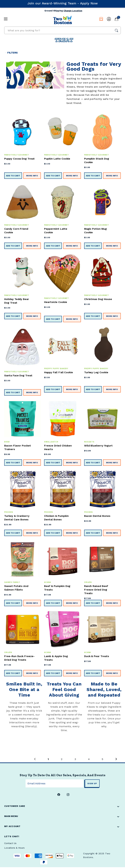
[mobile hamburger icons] (4, 19)
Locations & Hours (14, 849)
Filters (13, 53)
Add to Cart (13, 177)
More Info (32, 177)
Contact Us (10, 844)
